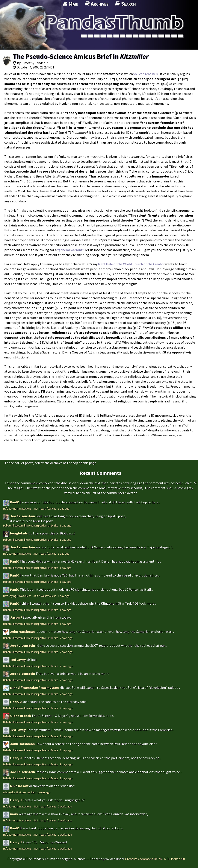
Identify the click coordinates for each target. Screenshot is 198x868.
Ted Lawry (18, 660)
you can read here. (146, 74)
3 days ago (66, 736)
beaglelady (19, 533)
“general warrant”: (71, 250)
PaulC (15, 502)
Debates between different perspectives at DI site (31, 525)
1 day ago (64, 508)
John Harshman (22, 631)
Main (70, 4)
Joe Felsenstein (23, 516)
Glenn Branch (20, 716)
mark (14, 814)
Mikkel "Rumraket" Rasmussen (34, 687)
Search (125, 4)
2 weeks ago (65, 806)
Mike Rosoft (19, 786)
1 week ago (44, 792)
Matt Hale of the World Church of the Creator (131, 264)
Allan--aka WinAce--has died (19, 792)
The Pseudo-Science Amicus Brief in (81, 56)
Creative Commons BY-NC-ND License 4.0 (155, 859)
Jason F (16, 617)
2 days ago (66, 638)
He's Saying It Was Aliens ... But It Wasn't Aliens (30, 508)
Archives (97, 4)
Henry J (16, 702)
